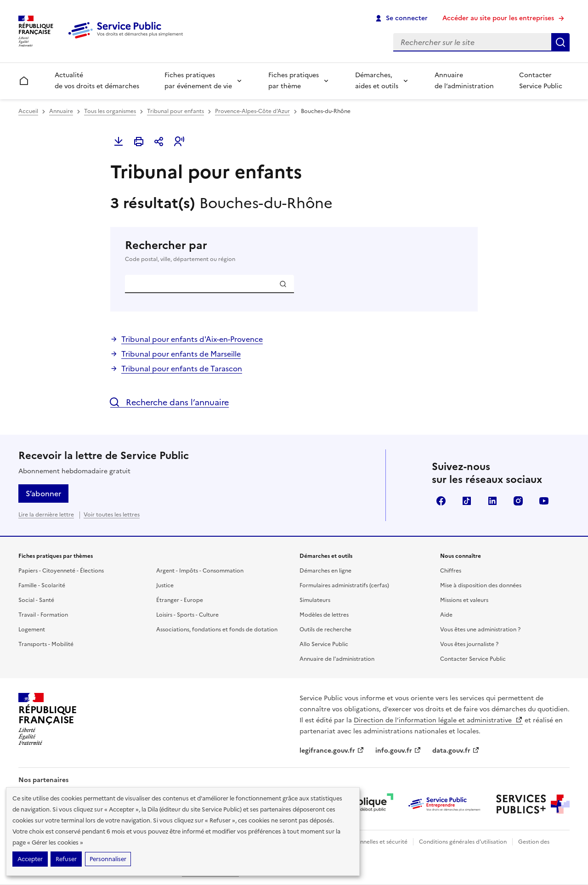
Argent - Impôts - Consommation (200, 571)
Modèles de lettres (324, 615)
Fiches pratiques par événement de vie (198, 81)
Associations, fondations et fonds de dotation (217, 630)
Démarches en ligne (325, 571)
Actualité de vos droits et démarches (97, 81)
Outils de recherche (325, 630)
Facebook (441, 501)
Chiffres (451, 571)
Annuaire (61, 111)
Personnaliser (108, 859)
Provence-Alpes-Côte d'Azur (252, 111)
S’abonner (43, 494)
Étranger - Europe (180, 600)
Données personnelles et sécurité (364, 842)
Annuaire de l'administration (337, 659)
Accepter (30, 859)
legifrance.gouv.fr (332, 751)
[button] (179, 142)
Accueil (28, 111)
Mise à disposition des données (481, 585)
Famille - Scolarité (42, 585)
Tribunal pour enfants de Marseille (181, 354)
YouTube (544, 501)
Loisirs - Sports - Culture (187, 615)
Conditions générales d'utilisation (463, 842)
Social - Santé (36, 600)
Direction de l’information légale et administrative (438, 720)
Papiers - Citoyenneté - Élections (61, 571)
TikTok (467, 501)
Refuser (66, 859)
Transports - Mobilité (46, 644)
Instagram (518, 501)
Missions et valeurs (464, 600)
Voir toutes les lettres (112, 515)
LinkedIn (492, 501)
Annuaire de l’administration (464, 81)
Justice (165, 585)
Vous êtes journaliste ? (469, 644)
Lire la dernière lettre (46, 515)
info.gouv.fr (398, 751)
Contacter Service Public (541, 81)
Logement (32, 630)
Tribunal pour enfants (175, 111)
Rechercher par (294, 251)
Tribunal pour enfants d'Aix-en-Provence (192, 339)
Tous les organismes (110, 111)
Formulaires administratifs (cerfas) (344, 585)
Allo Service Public (324, 644)
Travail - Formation (43, 615)
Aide (446, 615)
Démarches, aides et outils (377, 81)
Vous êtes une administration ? (480, 630)
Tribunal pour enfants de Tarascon (182, 369)
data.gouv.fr (456, 751)
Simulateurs (315, 600)
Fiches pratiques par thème (294, 81)
